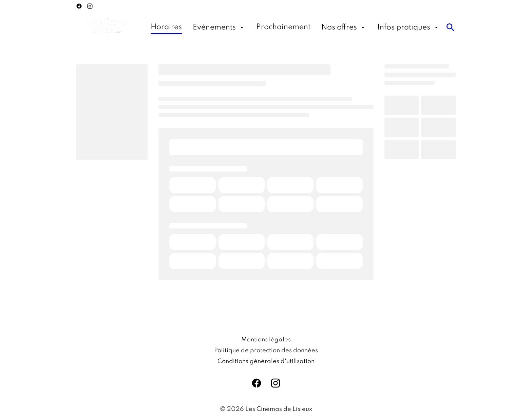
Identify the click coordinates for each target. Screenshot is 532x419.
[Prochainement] (283, 27)
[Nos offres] (344, 27)
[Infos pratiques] (408, 27)
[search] (451, 27)
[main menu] (295, 27)
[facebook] (79, 6)
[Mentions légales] (266, 340)
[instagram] (90, 6)
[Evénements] (219, 27)
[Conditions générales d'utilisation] (266, 361)
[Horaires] (166, 27)
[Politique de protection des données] (266, 351)
